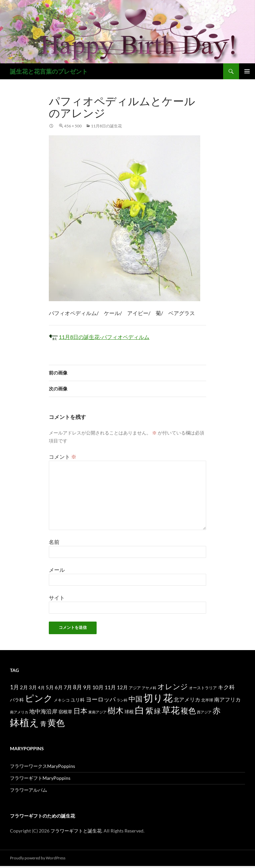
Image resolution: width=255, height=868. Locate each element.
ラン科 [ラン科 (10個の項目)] (122, 700)
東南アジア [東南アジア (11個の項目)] (97, 712)
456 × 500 (73, 126)
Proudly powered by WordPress (38, 858)
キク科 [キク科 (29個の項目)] (226, 687)
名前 (54, 542)
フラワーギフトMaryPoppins (40, 778)
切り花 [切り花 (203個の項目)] (158, 698)
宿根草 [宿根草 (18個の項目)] (65, 712)
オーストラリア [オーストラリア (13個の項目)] (203, 688)
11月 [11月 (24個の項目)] (110, 687)
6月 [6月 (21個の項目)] (59, 687)
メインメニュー (247, 71)
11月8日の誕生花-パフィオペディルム (99, 337)
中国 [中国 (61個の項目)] (135, 699)
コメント (63, 457)
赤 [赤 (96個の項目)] (216, 710)
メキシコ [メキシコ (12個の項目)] (62, 700)
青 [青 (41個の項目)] (43, 724)
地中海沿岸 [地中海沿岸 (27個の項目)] (43, 711)
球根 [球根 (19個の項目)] (129, 712)
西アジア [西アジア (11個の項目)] (204, 712)
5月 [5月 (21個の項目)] (50, 687)
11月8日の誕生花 (106, 126)
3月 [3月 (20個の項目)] (33, 687)
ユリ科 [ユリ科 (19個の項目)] (78, 700)
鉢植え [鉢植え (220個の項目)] (25, 722)
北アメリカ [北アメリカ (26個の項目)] (187, 699)
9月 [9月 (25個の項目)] (87, 687)
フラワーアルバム (29, 790)
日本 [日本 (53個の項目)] (80, 711)
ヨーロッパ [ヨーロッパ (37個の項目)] (101, 699)
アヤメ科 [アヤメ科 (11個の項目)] (149, 688)
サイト (57, 598)
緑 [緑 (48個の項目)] (157, 711)
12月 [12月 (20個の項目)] (122, 687)
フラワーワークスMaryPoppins (42, 766)
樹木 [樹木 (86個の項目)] (116, 710)
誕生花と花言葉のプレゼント (49, 71)
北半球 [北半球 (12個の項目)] (207, 700)
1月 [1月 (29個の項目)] (14, 687)
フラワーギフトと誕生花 (76, 831)
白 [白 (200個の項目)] (140, 710)
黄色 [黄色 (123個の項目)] (56, 723)
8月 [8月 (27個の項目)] (78, 687)
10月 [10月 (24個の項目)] (98, 687)
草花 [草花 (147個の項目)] (171, 710)
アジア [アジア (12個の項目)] (135, 688)
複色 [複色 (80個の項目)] (188, 710)
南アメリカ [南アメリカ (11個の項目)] (19, 712)
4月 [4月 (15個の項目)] (41, 688)
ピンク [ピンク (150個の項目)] (39, 698)
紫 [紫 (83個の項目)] (149, 710)
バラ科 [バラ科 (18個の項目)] (17, 700)
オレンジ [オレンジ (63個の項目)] (173, 687)
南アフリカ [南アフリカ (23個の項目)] (227, 700)
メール (57, 570)
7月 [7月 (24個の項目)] (68, 687)
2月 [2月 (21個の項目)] (24, 687)
